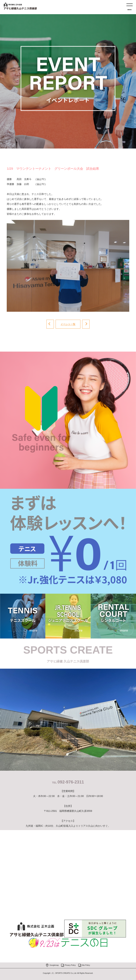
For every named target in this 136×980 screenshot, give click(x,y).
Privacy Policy (70, 965)
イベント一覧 (68, 324)
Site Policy (86, 965)
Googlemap (54, 965)
